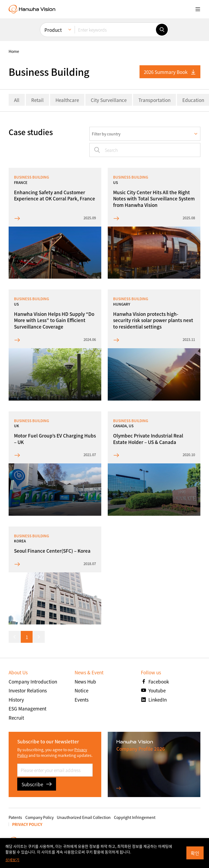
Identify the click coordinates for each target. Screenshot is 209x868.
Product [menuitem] (53, 30)
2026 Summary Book (170, 72)
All (17, 100)
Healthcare (67, 100)
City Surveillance (109, 100)
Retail (37, 100)
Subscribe (37, 784)
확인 (195, 853)
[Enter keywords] (115, 30)
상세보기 (12, 860)
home (14, 51)
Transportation (154, 100)
